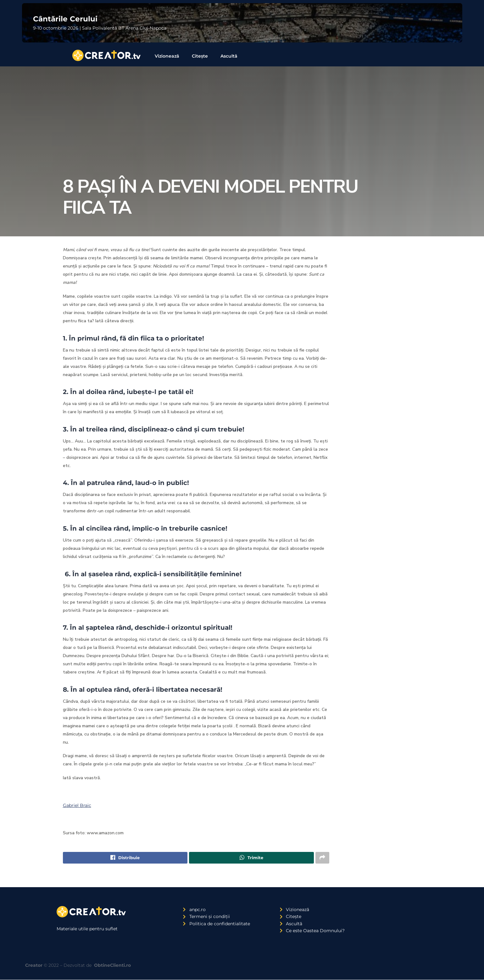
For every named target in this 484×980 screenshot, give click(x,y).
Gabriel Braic (77, 805)
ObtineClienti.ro (112, 966)
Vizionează (167, 56)
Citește (200, 56)
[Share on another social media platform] (322, 858)
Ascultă (229, 56)
